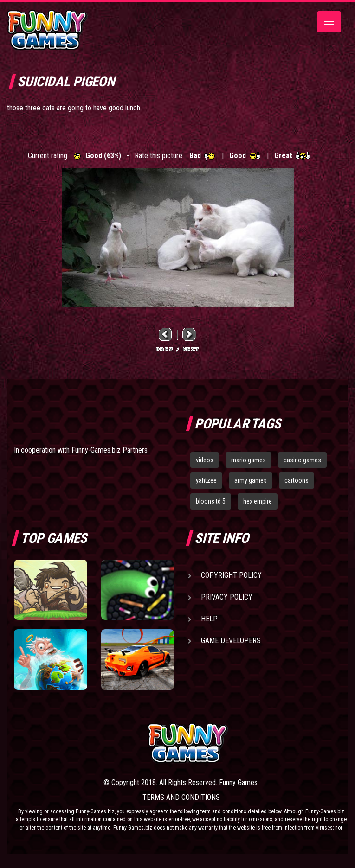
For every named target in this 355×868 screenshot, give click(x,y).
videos (205, 460)
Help (209, 619)
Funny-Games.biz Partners (110, 450)
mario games (248, 460)
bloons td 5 (211, 501)
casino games (302, 460)
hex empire (258, 501)
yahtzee (206, 480)
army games (251, 480)
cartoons (297, 480)
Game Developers (231, 641)
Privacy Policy (227, 597)
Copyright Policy (231, 575)
